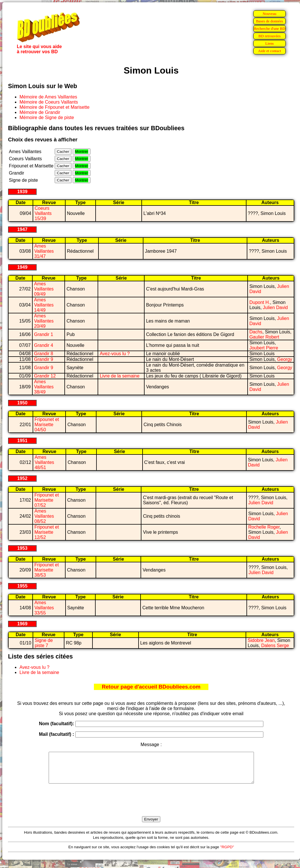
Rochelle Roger (264, 527)
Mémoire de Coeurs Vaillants (49, 102)
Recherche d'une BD (270, 28)
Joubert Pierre (264, 348)
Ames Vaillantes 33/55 (44, 608)
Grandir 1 (44, 334)
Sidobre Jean (261, 640)
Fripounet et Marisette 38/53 (47, 570)
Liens (270, 43)
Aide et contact (270, 51)
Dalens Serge (275, 645)
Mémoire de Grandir (40, 112)
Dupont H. (260, 302)
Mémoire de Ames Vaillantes (48, 97)
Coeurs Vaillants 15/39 (43, 213)
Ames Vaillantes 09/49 (44, 289)
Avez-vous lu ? (115, 354)
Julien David (275, 308)
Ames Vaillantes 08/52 (44, 516)
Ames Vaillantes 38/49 (44, 387)
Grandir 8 (44, 354)
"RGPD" (227, 853)
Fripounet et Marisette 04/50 (47, 425)
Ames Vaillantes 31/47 (44, 251)
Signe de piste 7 (44, 643)
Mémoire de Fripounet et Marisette (55, 107)
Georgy (285, 359)
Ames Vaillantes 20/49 (44, 321)
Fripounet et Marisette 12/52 (47, 532)
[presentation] (151, 806)
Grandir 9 (44, 359)
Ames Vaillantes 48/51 (44, 462)
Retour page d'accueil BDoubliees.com (151, 687)
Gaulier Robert (264, 337)
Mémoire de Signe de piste (47, 117)
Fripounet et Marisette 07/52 (47, 500)
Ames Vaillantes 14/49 (44, 305)
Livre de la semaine (120, 376)
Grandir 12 (45, 376)
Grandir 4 (44, 345)
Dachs (256, 332)
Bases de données (269, 21)
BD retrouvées (270, 36)
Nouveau (269, 14)
